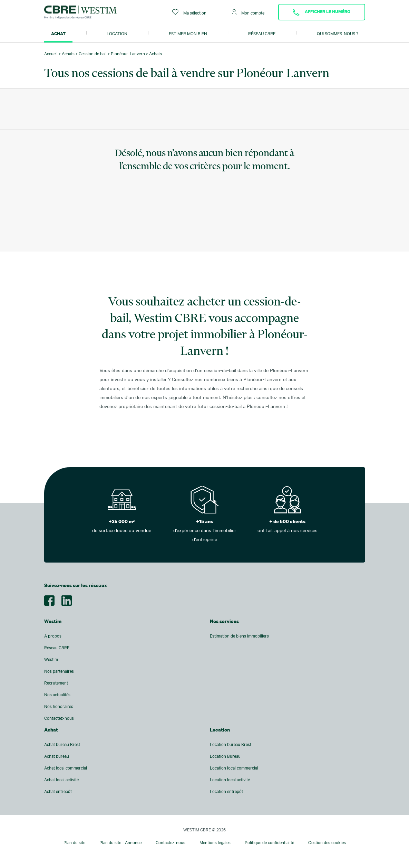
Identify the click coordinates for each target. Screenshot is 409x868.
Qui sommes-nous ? (338, 34)
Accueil (51, 54)
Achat (58, 34)
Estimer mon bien (188, 34)
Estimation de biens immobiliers (239, 636)
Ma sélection (189, 12)
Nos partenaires (59, 671)
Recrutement (56, 683)
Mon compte (248, 12)
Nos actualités (57, 695)
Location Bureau (225, 756)
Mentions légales (215, 842)
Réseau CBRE (262, 34)
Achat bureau (57, 756)
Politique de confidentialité (269, 842)
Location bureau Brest (231, 744)
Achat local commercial (66, 768)
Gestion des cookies (327, 842)
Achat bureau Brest (62, 744)
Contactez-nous (59, 718)
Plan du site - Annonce (120, 842)
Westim (51, 659)
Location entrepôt (226, 791)
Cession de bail (93, 54)
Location (117, 34)
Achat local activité (61, 780)
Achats (68, 54)
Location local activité (230, 780)
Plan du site (74, 842)
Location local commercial (234, 768)
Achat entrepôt (58, 791)
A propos (53, 636)
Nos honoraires (59, 706)
